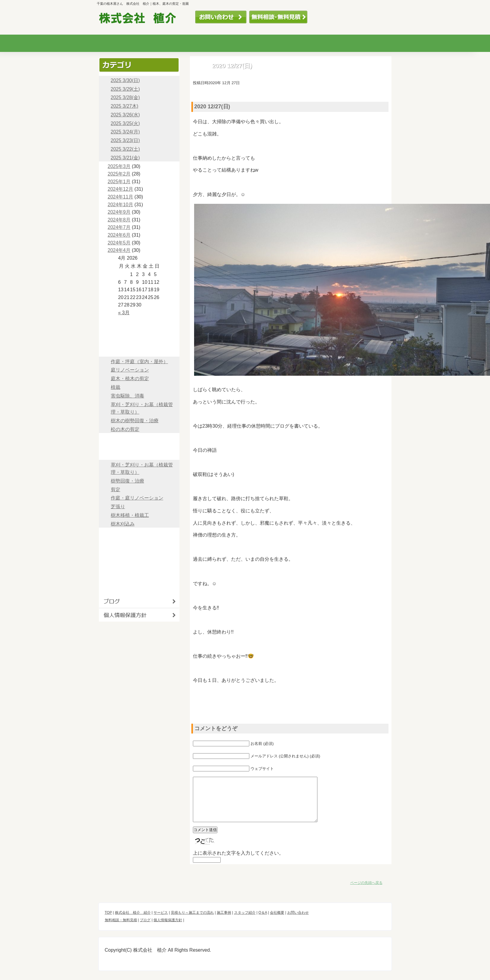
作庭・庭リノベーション (137, 498)
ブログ (139, 588)
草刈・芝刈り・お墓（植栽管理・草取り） (142, 408)
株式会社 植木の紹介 (121, 43)
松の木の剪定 (125, 429)
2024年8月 (119, 220)
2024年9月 (119, 212)
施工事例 (139, 453)
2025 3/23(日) (125, 140)
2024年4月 (119, 250)
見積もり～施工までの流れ (220, 43)
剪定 (116, 490)
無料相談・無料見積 (278, 17)
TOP (139, 323)
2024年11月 (120, 197)
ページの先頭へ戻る (366, 892)
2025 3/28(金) (125, 97)
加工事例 (269, 43)
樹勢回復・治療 (128, 481)
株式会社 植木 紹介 (139, 336)
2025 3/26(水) (125, 115)
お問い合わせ (221, 17)
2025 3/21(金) (125, 158)
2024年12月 (120, 189)
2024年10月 (120, 205)
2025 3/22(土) (125, 149)
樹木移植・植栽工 (130, 515)
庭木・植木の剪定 (130, 379)
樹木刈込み (123, 524)
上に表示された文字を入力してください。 (238, 862)
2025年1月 (119, 182)
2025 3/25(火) (125, 123)
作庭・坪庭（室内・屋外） (139, 362)
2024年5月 (119, 243)
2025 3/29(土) (125, 89)
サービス (170, 43)
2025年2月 (119, 174)
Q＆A (368, 43)
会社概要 (139, 561)
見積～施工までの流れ (139, 440)
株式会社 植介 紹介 (133, 922)
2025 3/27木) (125, 106)
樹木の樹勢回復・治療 (135, 421)
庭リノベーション (130, 370)
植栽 (116, 387)
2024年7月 (119, 227)
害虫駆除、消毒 (128, 396)
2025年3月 (119, 166)
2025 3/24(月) (125, 132)
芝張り (118, 507)
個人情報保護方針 (139, 615)
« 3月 (124, 313)
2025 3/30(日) (125, 80)
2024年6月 (119, 235)
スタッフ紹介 (319, 43)
